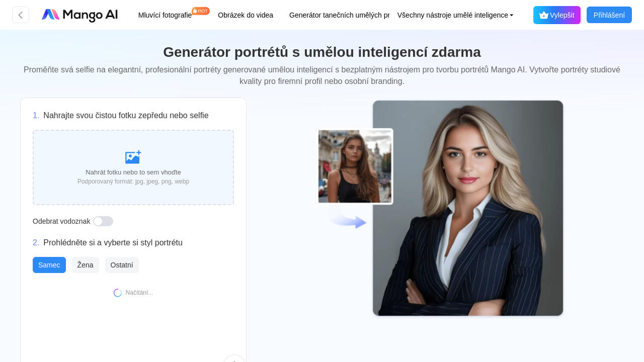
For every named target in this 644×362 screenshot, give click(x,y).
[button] (446, 15)
